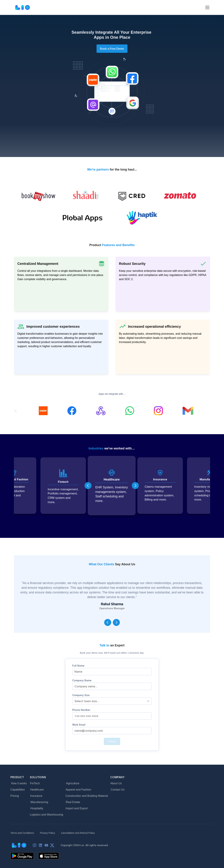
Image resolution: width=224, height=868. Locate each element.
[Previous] (88, 486)
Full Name (78, 666)
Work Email (79, 725)
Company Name (82, 680)
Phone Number (81, 710)
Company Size (81, 695)
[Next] (135, 486)
